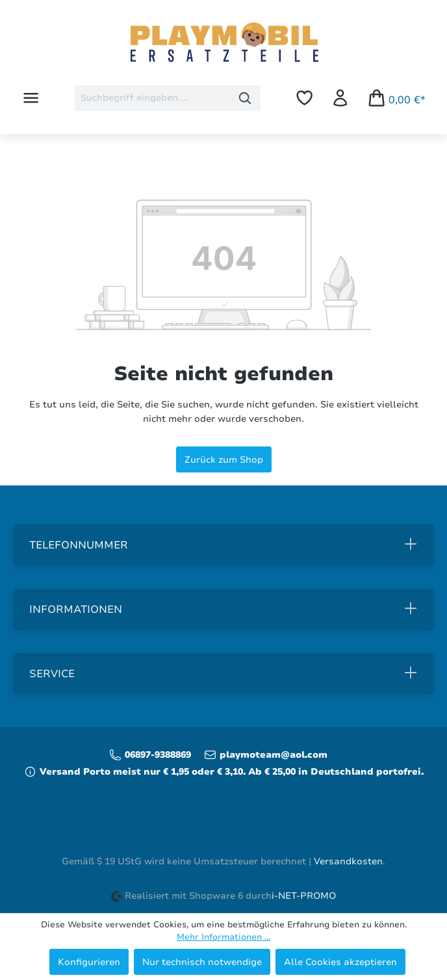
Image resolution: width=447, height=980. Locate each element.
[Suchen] (245, 98)
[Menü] (31, 98)
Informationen (76, 610)
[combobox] (152, 98)
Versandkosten (348, 861)
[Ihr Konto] (340, 98)
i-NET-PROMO (304, 896)
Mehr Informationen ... (224, 937)
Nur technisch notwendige (202, 962)
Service (52, 674)
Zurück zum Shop (224, 459)
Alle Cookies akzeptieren (340, 962)
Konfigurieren (89, 962)
